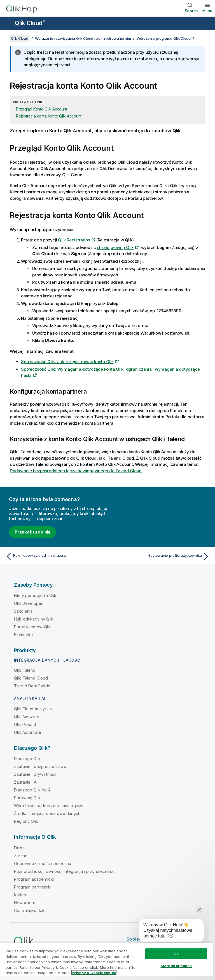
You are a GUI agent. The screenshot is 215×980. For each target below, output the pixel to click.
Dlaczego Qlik (27, 759)
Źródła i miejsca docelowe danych (47, 813)
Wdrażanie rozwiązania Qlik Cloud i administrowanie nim (83, 38)
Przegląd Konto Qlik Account (41, 109)
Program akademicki (34, 879)
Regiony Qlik (26, 821)
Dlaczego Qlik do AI (33, 790)
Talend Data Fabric (32, 686)
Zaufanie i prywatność (35, 774)
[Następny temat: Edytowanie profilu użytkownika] (160, 556)
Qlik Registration (74, 240)
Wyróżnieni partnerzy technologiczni (49, 806)
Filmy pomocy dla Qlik (35, 595)
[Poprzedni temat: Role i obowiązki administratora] (55, 556)
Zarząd (21, 856)
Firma (19, 848)
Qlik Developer (28, 603)
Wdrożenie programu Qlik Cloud (164, 38)
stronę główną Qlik (115, 247)
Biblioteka (24, 635)
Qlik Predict (25, 724)
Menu (207, 11)
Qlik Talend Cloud (31, 678)
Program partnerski (33, 887)
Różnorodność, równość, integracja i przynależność (64, 871)
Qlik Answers (27, 717)
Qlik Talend (25, 670)
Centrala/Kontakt (30, 910)
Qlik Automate (28, 732)
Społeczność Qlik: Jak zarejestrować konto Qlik (67, 362)
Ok (176, 954)
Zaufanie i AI (26, 782)
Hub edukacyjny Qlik (34, 619)
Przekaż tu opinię (32, 532)
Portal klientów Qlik (32, 627)
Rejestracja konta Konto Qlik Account (49, 116)
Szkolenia (23, 611)
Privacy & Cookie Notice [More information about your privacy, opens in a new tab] (94, 973)
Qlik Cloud (30, 23)
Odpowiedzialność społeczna (43, 863)
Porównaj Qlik (27, 798)
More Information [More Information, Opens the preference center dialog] (176, 966)
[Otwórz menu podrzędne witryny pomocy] (8, 24)
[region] (106, 961)
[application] (167, 932)
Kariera (21, 895)
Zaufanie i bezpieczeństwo (40, 766)
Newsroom (25, 903)
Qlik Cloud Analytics (33, 709)
